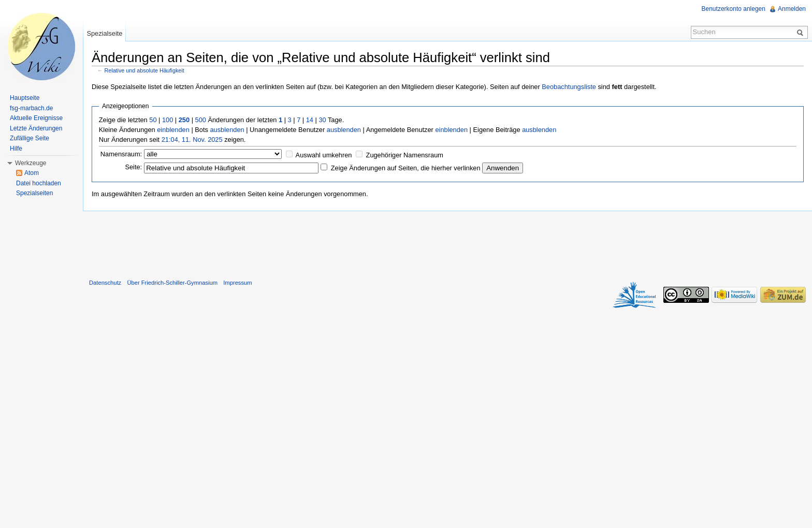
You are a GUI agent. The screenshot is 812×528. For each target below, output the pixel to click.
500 (201, 120)
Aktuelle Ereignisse (36, 118)
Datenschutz (105, 283)
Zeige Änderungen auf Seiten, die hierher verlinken (406, 168)
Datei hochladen (39, 183)
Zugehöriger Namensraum (405, 155)
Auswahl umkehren (324, 155)
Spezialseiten (34, 193)
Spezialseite (104, 33)
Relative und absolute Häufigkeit (144, 70)
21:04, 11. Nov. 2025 (192, 140)
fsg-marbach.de (31, 108)
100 (168, 120)
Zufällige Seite (30, 138)
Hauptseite (25, 98)
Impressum (237, 283)
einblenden (173, 130)
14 (310, 120)
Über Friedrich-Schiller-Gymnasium (172, 283)
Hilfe (16, 149)
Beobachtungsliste (569, 87)
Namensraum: (121, 154)
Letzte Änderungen (36, 128)
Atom (32, 173)
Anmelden (792, 9)
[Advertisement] (447, 243)
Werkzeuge (31, 163)
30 (322, 120)
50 (153, 120)
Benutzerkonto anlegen (734, 9)
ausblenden (227, 130)
